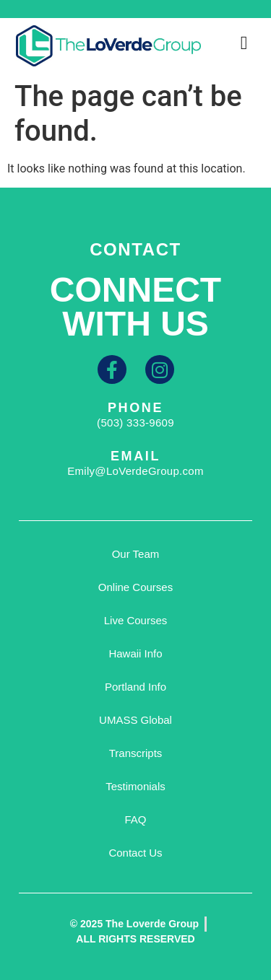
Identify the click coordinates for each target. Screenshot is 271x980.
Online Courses (135, 587)
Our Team (136, 554)
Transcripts (136, 753)
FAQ (135, 819)
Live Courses (136, 620)
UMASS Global (135, 720)
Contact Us (135, 853)
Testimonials (135, 786)
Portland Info (135, 687)
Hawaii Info (135, 653)
